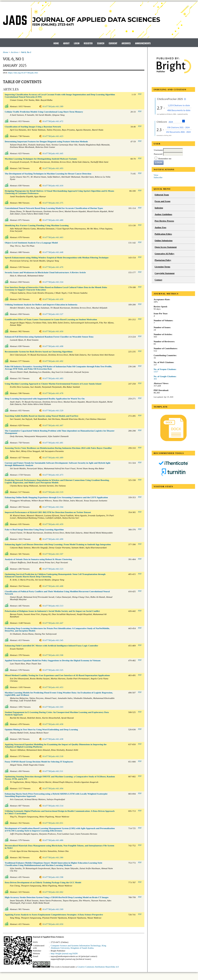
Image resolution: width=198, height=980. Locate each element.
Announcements (143, 43)
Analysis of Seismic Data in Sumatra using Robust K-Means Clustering (38, 559)
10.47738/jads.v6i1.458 (53, 724)
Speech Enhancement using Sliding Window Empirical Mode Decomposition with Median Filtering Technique (57, 257)
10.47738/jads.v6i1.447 (53, 623)
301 (155, 379)
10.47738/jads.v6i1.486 (53, 840)
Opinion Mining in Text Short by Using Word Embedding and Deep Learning (41, 729)
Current (113, 43)
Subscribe (158, 177)
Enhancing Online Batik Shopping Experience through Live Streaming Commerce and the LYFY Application (56, 497)
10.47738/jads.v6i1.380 (53, 857)
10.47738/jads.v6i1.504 (53, 507)
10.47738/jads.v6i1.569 (53, 909)
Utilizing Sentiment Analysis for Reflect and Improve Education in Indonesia (41, 305)
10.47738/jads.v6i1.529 (53, 410)
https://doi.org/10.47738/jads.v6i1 (23, 73)
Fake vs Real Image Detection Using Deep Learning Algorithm (34, 529)
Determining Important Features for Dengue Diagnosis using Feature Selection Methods (46, 141)
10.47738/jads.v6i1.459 (53, 524)
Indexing (159, 208)
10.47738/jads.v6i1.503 (53, 707)
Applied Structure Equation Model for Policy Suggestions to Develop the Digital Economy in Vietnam (53, 660)
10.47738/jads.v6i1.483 (53, 378)
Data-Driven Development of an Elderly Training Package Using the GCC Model (43, 882)
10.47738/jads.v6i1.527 (53, 314)
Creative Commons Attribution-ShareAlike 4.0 (98, 967)
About (66, 43)
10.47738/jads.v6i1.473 (53, 475)
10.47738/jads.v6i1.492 (53, 361)
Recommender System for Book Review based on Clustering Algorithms (39, 352)
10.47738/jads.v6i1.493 (53, 168)
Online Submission (164, 240)
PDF (140, 94)
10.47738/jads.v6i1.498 (53, 346)
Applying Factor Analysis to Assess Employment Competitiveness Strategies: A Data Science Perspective (54, 915)
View (156, 175)
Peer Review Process (164, 221)
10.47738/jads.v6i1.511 (53, 771)
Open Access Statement (166, 247)
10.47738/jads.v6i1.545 (53, 640)
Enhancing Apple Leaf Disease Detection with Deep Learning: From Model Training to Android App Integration (58, 544)
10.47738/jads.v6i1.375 (53, 203)
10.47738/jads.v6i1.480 (53, 220)
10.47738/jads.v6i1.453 (53, 687)
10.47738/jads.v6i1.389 (53, 106)
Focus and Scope (163, 201)
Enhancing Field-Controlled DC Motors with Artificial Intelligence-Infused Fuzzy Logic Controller (51, 646)
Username (158, 150)
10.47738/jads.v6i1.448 (53, 252)
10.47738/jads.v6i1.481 (53, 443)
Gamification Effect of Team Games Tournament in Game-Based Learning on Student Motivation (51, 319)
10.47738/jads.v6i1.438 (53, 739)
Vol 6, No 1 (26, 52)
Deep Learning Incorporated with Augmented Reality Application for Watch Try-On (45, 399)
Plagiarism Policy (163, 260)
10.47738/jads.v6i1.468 (53, 586)
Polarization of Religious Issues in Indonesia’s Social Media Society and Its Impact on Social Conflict (52, 611)
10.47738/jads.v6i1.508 (53, 655)
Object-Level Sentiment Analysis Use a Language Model (31, 243)
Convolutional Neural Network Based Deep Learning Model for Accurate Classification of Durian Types (54, 208)
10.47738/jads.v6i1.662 (53, 892)
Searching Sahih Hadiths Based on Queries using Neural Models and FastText (41, 416)
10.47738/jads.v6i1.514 (53, 806)
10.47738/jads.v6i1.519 (53, 492)
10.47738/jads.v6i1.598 (53, 877)
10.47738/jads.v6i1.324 (53, 282)
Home (56, 43)
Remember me (165, 159)
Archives (126, 43)
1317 (156, 372)
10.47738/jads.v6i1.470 (53, 267)
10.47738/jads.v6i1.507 (53, 554)
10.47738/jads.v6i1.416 (53, 185)
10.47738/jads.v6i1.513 (53, 606)
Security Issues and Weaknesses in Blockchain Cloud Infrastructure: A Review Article (45, 272)
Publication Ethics (163, 234)
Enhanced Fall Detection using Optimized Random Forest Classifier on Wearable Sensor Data (49, 337)
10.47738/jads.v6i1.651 (53, 823)
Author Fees (160, 227)
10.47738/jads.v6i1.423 (53, 136)
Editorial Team (162, 195)
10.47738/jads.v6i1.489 (53, 457)
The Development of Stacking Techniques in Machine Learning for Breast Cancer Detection (48, 174)
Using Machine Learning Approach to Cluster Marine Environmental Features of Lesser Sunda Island (53, 384)
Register (88, 43)
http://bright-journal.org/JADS (64, 953)
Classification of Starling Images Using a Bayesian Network (33, 127)
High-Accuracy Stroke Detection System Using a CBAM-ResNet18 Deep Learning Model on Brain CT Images (57, 897)
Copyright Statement (165, 273)
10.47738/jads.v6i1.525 (53, 670)
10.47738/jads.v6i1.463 (53, 237)
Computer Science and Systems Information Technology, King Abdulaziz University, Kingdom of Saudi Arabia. (78, 947)
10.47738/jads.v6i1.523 (53, 569)
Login (77, 43)
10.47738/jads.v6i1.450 (53, 331)
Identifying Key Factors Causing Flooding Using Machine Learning (37, 225)
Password (158, 154)
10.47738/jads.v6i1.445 (53, 153)
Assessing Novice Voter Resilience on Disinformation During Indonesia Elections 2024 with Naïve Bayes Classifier (58, 448)
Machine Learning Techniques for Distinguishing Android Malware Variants (41, 159)
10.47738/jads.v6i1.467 (53, 425)
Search (101, 43)
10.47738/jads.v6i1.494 (53, 788)
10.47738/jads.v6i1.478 (53, 393)
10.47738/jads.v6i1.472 (53, 121)
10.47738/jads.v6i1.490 (53, 539)
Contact (158, 280)
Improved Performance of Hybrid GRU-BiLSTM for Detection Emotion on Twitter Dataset (48, 512)
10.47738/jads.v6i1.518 (53, 756)
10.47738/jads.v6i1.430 (53, 299)
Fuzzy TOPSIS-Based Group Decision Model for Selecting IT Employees (39, 762)
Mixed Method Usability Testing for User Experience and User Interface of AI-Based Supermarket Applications (57, 675)
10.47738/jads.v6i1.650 (53, 924)
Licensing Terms (162, 267)
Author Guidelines (163, 214)
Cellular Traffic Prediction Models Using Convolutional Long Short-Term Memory (44, 112)
